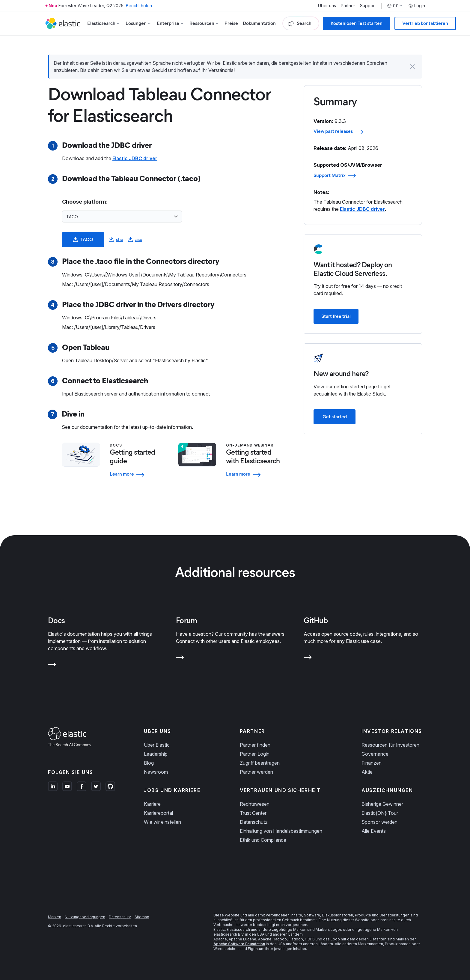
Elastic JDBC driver (135, 158)
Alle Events (374, 831)
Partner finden (255, 745)
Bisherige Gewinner (382, 804)
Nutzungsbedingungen (85, 917)
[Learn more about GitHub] (308, 659)
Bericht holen (139, 6)
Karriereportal (158, 813)
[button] (412, 67)
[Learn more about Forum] (180, 659)
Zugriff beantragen (260, 763)
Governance (375, 754)
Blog (149, 763)
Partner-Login (255, 754)
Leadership (156, 754)
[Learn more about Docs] (52, 666)
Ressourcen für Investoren (390, 745)
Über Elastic (157, 745)
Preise (231, 23)
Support (368, 6)
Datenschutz (254, 822)
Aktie (367, 772)
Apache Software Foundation (239, 944)
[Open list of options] (176, 217)
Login (417, 6)
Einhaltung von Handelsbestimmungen (281, 831)
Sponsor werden (379, 822)
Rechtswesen (255, 804)
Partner (348, 6)
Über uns (327, 6)
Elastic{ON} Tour (380, 813)
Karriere (152, 804)
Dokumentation (259, 23)
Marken (55, 917)
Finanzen (372, 763)
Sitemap (142, 917)
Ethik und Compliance (263, 840)
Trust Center (253, 813)
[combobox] (118, 217)
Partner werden (256, 772)
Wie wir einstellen (162, 822)
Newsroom (156, 772)
